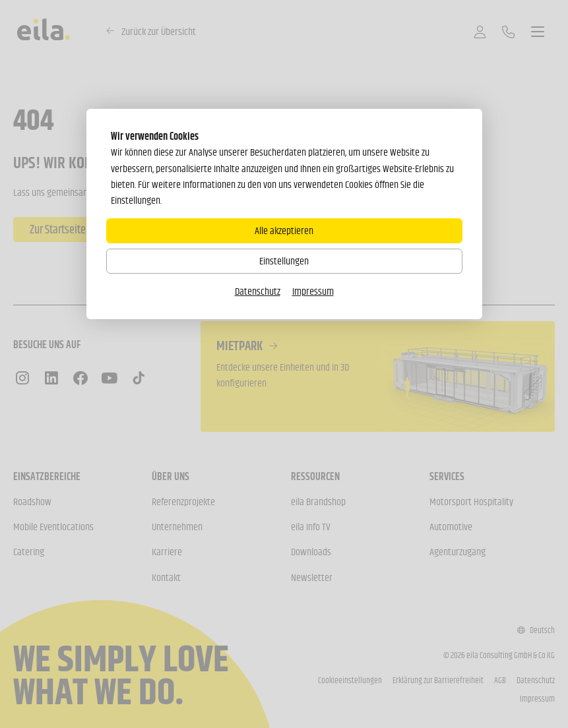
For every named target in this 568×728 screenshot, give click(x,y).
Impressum (313, 291)
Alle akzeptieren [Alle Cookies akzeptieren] (284, 230)
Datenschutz (258, 291)
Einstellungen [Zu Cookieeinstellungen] (284, 261)
